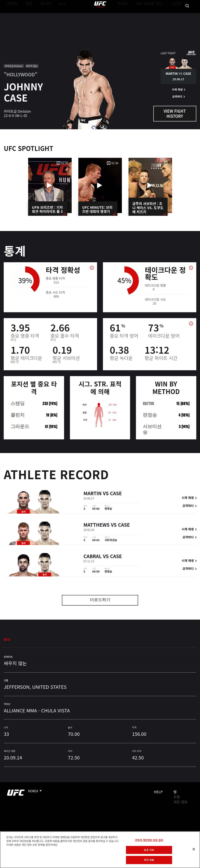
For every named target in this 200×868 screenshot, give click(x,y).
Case (116, 494)
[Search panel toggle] (187, 15)
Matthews (97, 525)
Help (158, 792)
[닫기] (194, 849)
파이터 (43, 15)
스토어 (177, 15)
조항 (177, 797)
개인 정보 (180, 802)
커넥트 (131, 15)
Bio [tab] (7, 639)
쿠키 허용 (149, 860)
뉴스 (58, 15)
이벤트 (11, 15)
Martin (93, 494)
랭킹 (26, 15)
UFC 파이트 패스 (154, 15)
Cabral (93, 557)
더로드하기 (100, 600)
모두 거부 (149, 850)
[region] (100, 850)
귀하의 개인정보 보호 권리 (149, 840)
